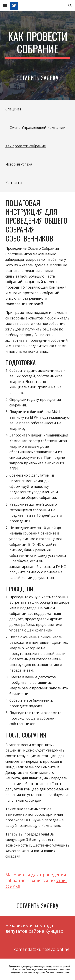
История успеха (19, 164)
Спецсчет (13, 109)
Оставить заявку (37, 78)
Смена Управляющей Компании (38, 127)
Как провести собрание (26, 146)
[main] (38, 45)
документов (32, 457)
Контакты (14, 183)
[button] (5, 6)
